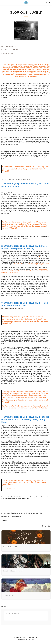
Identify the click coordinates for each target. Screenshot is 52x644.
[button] (2, 3)
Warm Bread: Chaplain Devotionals (14, 7)
